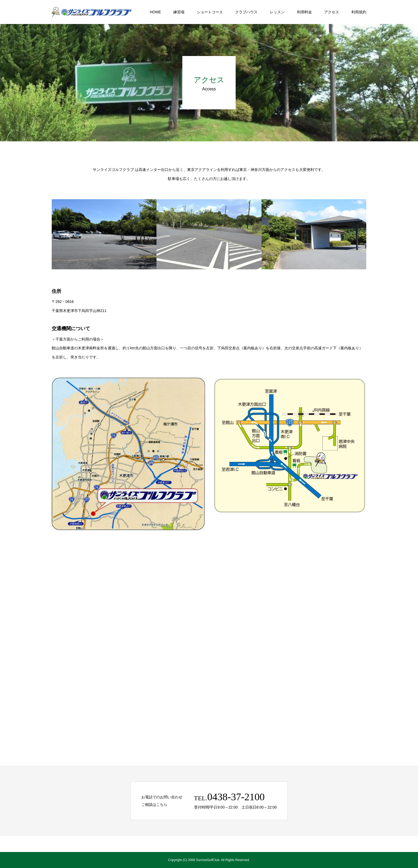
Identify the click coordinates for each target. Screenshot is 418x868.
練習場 (179, 12)
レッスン (277, 12)
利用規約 (359, 12)
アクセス (332, 12)
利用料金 (304, 12)
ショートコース (210, 12)
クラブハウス (246, 12)
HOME (155, 12)
